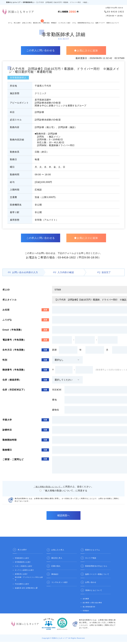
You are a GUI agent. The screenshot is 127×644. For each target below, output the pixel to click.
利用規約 (86, 612)
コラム (74, 23)
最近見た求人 (37, 21)
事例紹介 (54, 23)
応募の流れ (46, 23)
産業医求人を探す (21, 576)
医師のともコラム (93, 552)
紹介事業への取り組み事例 (92, 605)
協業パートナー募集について (97, 576)
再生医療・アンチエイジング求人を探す (29, 581)
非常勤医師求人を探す (23, 564)
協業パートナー (100, 23)
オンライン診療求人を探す (24, 572)
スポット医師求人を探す (24, 568)
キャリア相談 (91, 560)
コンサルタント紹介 (64, 23)
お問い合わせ (91, 584)
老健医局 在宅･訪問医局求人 (25, 590)
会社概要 (86, 600)
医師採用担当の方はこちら (86, 23)
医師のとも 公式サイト (91, 617)
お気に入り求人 (27, 23)
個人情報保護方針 (89, 608)
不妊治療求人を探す (22, 586)
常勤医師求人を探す (22, 560)
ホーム (10, 23)
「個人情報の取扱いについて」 (48, 489)
